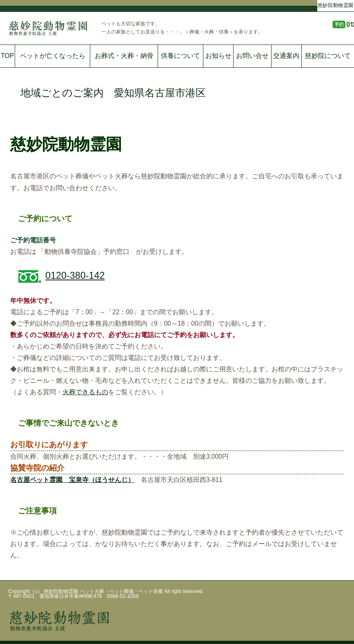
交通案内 (286, 56)
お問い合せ (252, 56)
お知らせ (218, 56)
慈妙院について (328, 56)
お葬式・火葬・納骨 (124, 56)
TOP (7, 56)
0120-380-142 (75, 275)
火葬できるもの (85, 392)
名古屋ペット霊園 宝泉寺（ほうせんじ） (72, 480)
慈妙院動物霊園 (336, 5)
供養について (180, 56)
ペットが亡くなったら (53, 56)
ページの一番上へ (334, 630)
